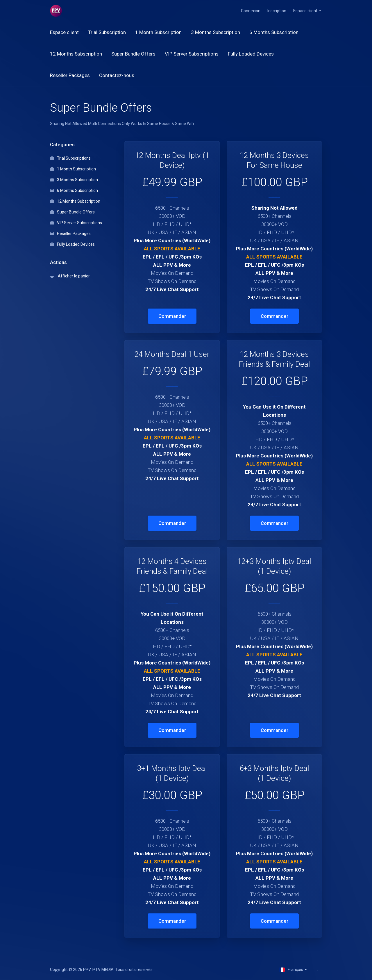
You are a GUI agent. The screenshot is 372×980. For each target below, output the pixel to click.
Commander (172, 316)
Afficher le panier (70, 276)
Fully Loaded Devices (73, 244)
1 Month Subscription (73, 169)
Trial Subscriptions (70, 158)
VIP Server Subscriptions (76, 223)
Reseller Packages (70, 234)
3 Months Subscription (74, 180)
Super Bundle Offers (73, 212)
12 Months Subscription (75, 201)
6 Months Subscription (74, 190)
